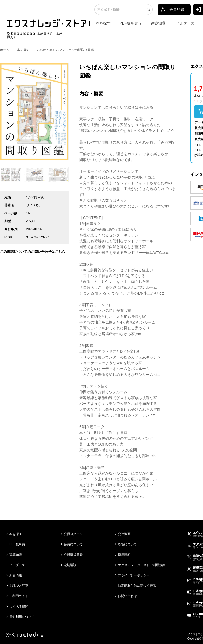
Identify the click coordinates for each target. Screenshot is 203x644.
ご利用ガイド (19, 596)
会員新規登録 (73, 555)
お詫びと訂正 (19, 586)
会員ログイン (73, 534)
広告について (127, 544)
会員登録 (177, 12)
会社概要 (124, 534)
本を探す (106, 26)
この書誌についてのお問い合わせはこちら (33, 252)
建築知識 (158, 26)
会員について (73, 544)
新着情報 (16, 575)
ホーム (5, 50)
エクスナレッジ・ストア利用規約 (142, 565)
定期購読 (70, 565)
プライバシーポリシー (134, 575)
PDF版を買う (131, 26)
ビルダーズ (185, 26)
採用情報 (124, 555)
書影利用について (22, 617)
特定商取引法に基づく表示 (137, 586)
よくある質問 (19, 607)
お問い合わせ (127, 596)
